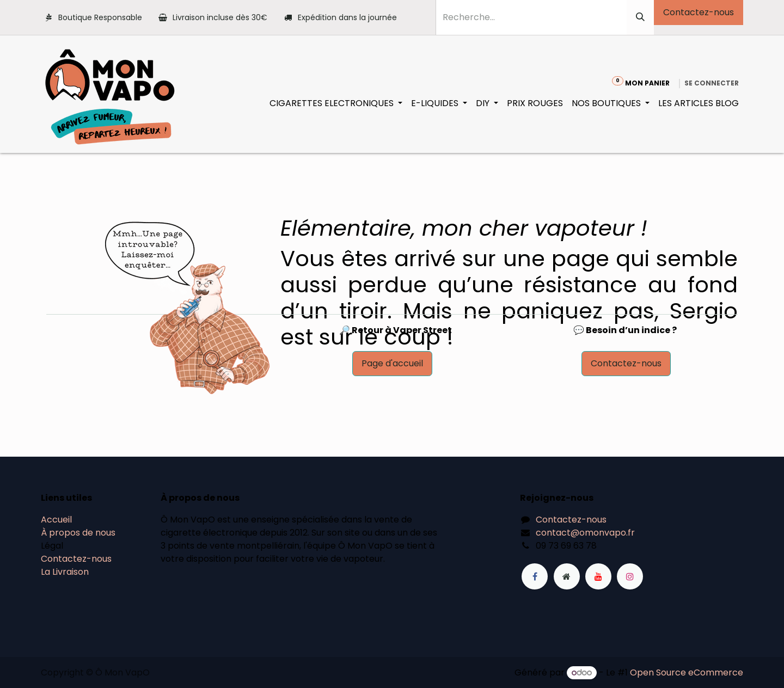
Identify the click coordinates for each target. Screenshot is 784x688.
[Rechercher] (640, 17)
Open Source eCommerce (687, 672)
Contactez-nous (699, 12)
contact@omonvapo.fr (585, 533)
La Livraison (65, 572)
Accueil (56, 520)
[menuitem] (336, 103)
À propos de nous (78, 533)
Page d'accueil (392, 363)
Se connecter (712, 83)
